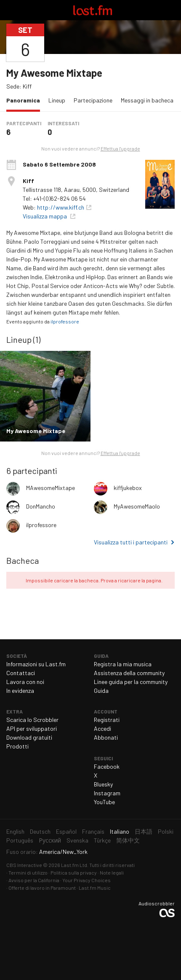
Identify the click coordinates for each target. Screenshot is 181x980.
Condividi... (170, 43)
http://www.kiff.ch (61, 207)
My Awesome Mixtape (54, 73)
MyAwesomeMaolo (137, 506)
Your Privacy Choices (87, 880)
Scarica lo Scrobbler (32, 720)
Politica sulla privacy (74, 872)
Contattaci (21, 673)
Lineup (57, 100)
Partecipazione (93, 100)
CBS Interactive (24, 865)
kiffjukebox (128, 488)
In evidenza (20, 691)
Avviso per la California (34, 880)
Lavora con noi (25, 682)
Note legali (112, 872)
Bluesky (103, 784)
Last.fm (93, 10)
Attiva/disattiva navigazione (10, 10)
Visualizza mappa (45, 216)
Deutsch (40, 831)
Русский (50, 840)
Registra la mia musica (123, 664)
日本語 (144, 831)
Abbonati (106, 737)
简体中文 (128, 840)
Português (20, 840)
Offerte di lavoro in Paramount (42, 888)
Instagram (107, 793)
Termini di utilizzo (28, 872)
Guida (101, 691)
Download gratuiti (29, 737)
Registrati (107, 720)
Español (66, 831)
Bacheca (23, 560)
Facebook (107, 766)
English (15, 831)
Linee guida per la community (131, 682)
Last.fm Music (95, 888)
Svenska (77, 840)
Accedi (102, 728)
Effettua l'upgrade (120, 148)
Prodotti (17, 746)
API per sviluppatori (32, 728)
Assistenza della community (129, 673)
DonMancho (41, 506)
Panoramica (25, 100)
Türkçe (102, 840)
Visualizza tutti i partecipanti (131, 542)
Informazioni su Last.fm (36, 664)
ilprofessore (65, 321)
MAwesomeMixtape (51, 488)
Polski (166, 831)
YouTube (104, 802)
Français (93, 831)
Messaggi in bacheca (147, 100)
